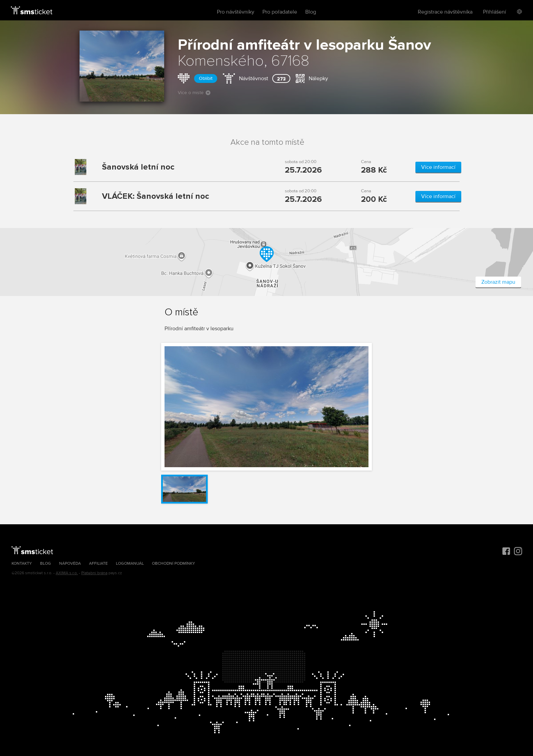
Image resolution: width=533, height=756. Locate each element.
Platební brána (94, 573)
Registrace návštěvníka (445, 12)
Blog (311, 12)
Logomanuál (130, 564)
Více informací (438, 167)
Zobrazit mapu (498, 282)
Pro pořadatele (280, 12)
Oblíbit (206, 78)
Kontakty (22, 564)
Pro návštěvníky (236, 12)
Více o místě (194, 93)
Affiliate (98, 564)
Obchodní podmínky (174, 564)
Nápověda (70, 564)
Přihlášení (495, 12)
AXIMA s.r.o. (67, 573)
